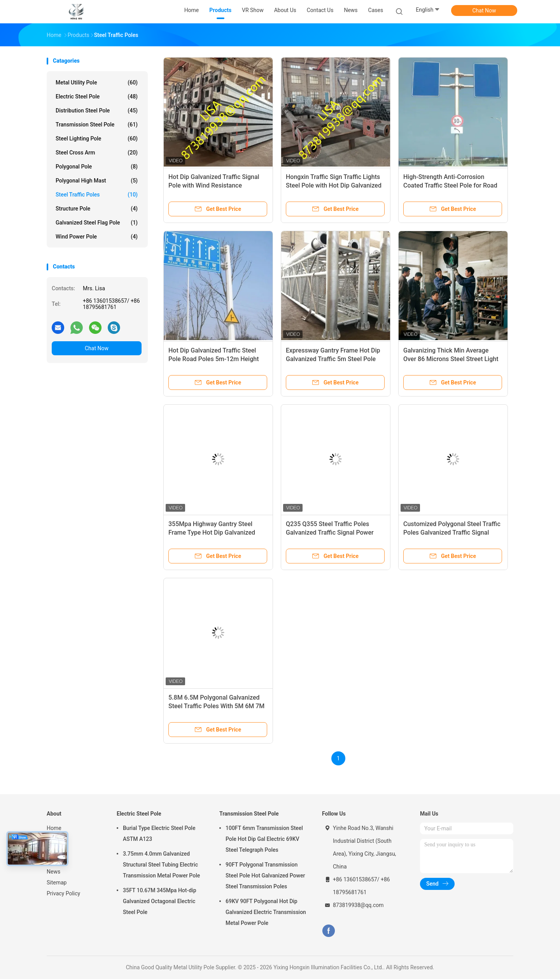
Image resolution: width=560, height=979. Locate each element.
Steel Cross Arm (97, 153)
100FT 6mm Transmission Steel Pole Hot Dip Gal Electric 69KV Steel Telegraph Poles (264, 839)
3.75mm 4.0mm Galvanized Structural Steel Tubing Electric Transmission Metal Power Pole (161, 865)
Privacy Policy (63, 893)
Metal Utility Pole (97, 82)
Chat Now (484, 11)
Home (54, 828)
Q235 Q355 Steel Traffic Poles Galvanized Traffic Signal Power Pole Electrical (330, 532)
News (53, 872)
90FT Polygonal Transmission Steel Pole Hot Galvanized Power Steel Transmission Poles (265, 875)
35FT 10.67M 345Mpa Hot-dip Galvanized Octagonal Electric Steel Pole (160, 901)
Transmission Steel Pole (97, 125)
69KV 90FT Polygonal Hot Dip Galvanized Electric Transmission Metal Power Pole (266, 912)
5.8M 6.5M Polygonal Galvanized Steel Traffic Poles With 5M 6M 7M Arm (216, 706)
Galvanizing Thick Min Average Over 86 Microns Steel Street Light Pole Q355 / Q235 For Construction (452, 359)
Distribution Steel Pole (97, 111)
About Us (58, 861)
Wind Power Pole (97, 237)
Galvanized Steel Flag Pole (97, 223)
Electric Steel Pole (97, 96)
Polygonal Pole (97, 167)
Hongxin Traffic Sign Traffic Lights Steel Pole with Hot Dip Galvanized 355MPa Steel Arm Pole (334, 185)
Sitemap (57, 883)
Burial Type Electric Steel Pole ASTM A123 (159, 833)
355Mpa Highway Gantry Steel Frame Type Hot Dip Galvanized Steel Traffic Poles (212, 532)
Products (58, 839)
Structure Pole (97, 209)
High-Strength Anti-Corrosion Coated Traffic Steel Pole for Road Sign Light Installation (450, 185)
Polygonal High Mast (97, 181)
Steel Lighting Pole (97, 139)
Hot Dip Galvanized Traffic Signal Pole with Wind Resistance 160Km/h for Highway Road (214, 185)
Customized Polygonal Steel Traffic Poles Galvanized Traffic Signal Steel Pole (452, 532)
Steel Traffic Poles (97, 195)
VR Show (58, 850)
